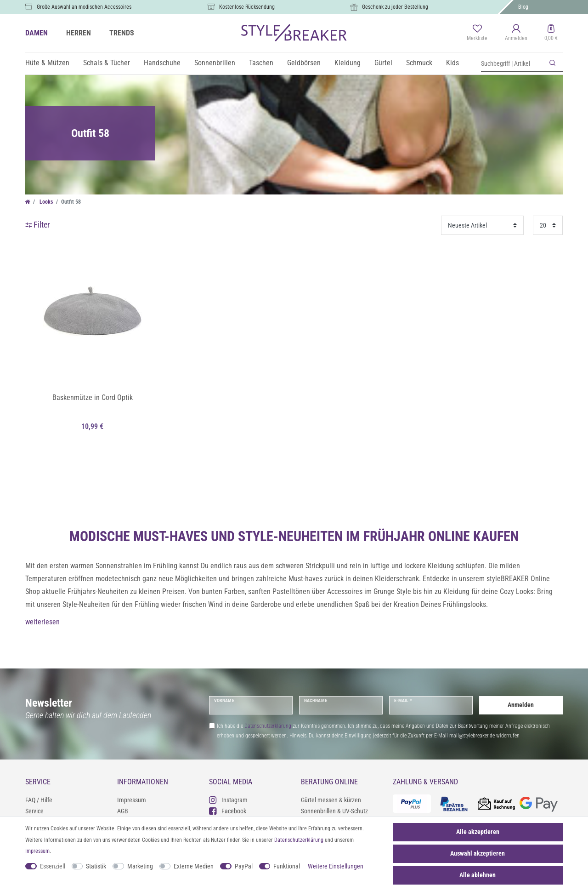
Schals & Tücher (107, 63)
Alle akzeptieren (478, 832)
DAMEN (37, 33)
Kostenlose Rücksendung (247, 7)
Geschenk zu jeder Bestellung (395, 7)
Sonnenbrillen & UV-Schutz (334, 811)
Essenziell (53, 866)
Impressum (132, 800)
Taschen (261, 63)
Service (34, 811)
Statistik (96, 866)
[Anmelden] (516, 33)
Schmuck (419, 63)
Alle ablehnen (478, 875)
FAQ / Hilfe (39, 800)
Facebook (228, 811)
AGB (123, 811)
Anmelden (521, 705)
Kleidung (348, 63)
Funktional (287, 866)
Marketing (140, 866)
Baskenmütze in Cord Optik (93, 397)
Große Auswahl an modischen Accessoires (84, 7)
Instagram (228, 800)
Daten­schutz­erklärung (299, 840)
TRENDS (122, 33)
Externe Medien (194, 866)
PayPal (244, 866)
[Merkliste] (477, 33)
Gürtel (383, 63)
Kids (452, 63)
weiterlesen (42, 622)
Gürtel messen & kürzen (331, 800)
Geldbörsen (304, 63)
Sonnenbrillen (215, 63)
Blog (523, 7)
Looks (45, 202)
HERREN (79, 33)
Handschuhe (162, 63)
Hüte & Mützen (47, 63)
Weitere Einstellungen (336, 866)
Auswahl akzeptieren (478, 853)
